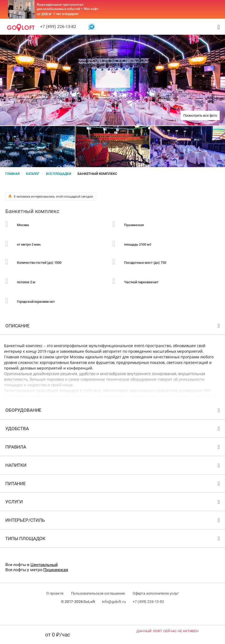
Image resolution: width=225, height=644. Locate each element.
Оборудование (113, 423)
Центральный (44, 576)
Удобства (113, 441)
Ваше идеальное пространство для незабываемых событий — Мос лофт (68, 7)
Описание (113, 338)
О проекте (51, 605)
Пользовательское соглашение (98, 605)
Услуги (113, 515)
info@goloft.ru (114, 613)
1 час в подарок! (66, 14)
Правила (113, 460)
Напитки (113, 478)
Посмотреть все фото (200, 115)
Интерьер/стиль (113, 533)
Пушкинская (56, 581)
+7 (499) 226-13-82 (58, 27)
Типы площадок (113, 551)
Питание (113, 496)
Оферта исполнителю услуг (159, 605)
